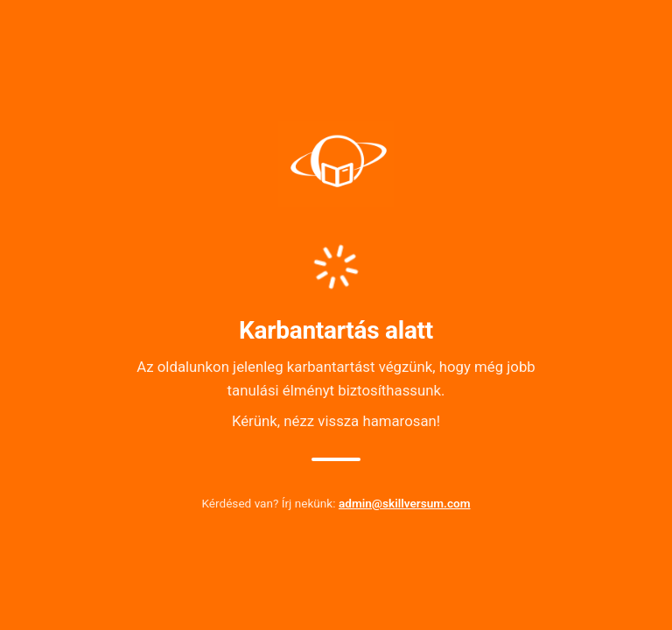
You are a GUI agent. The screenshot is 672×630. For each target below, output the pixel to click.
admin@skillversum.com (405, 503)
